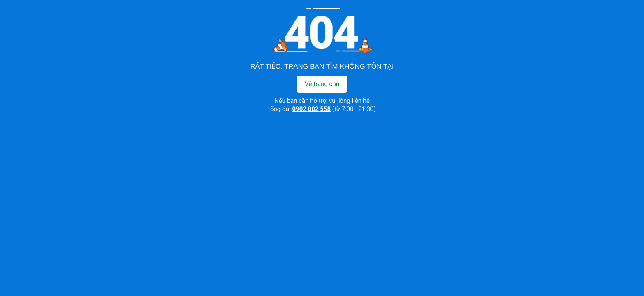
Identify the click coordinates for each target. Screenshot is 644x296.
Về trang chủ (322, 84)
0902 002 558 (312, 109)
